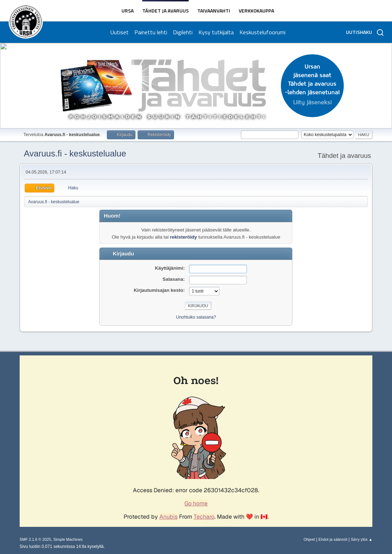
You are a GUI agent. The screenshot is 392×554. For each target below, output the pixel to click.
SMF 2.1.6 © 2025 (35, 539)
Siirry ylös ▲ (362, 539)
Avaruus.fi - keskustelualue (75, 153)
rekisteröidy (184, 237)
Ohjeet (309, 539)
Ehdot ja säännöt (333, 539)
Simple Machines (68, 539)
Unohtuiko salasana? (196, 317)
